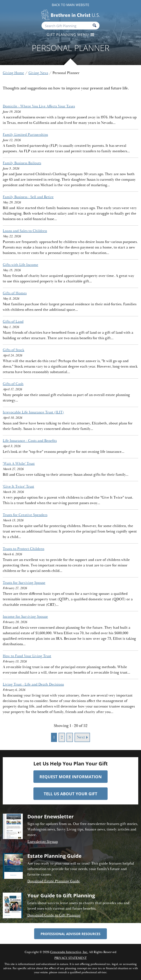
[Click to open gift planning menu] (71, 35)
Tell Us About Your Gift (70, 794)
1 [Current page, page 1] (54, 737)
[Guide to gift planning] (13, 906)
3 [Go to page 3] (70, 737)
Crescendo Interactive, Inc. (69, 952)
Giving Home (13, 73)
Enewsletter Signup (43, 842)
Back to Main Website (70, 5)
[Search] (95, 26)
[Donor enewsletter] (13, 830)
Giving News (38, 73)
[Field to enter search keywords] (70, 26)
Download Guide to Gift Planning (54, 915)
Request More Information (71, 777)
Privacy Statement (70, 958)
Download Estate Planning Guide (54, 881)
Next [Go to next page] (81, 737)
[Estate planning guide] (13, 869)
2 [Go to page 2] (62, 737)
